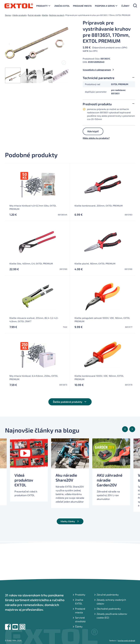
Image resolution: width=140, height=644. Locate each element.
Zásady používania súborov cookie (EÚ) (112, 616)
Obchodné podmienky (109, 609)
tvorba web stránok (126, 640)
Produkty (42, 6)
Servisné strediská (80, 619)
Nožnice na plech (57, 15)
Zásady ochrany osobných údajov (111, 602)
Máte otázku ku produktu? (96, 138)
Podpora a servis (105, 6)
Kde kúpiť (93, 131)
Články (125, 6)
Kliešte (45, 15)
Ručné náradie (34, 15)
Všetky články (68, 521)
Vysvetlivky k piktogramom (97, 70)
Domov (8, 15)
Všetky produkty (20, 15)
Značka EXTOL (62, 6)
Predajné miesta (82, 6)
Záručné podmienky (108, 595)
